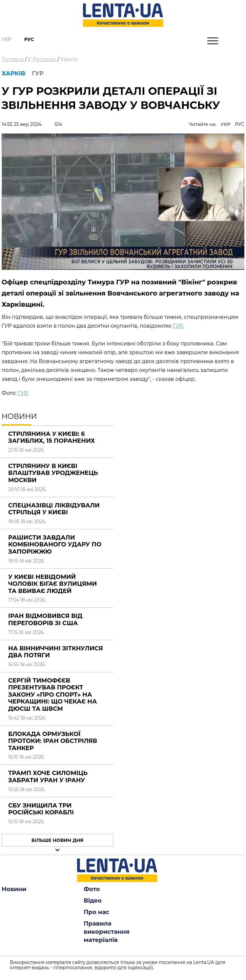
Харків (69, 59)
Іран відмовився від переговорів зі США (45, 620)
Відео (93, 901)
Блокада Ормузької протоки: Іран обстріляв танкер (53, 741)
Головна (13, 59)
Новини (14, 889)
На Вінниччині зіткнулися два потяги (56, 652)
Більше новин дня (58, 840)
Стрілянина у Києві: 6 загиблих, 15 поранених (51, 438)
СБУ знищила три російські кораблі (41, 809)
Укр (6, 39)
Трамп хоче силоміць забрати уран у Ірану (48, 777)
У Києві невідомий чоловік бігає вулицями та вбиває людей (52, 584)
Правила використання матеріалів (107, 932)
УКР (226, 124)
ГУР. (178, 326)
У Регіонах (42, 59)
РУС (240, 124)
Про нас (96, 912)
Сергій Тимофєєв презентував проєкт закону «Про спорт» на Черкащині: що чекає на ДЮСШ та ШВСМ (52, 695)
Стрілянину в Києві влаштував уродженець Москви (53, 473)
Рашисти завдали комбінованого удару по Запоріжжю (55, 545)
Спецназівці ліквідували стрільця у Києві (54, 509)
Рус (29, 39)
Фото (92, 889)
